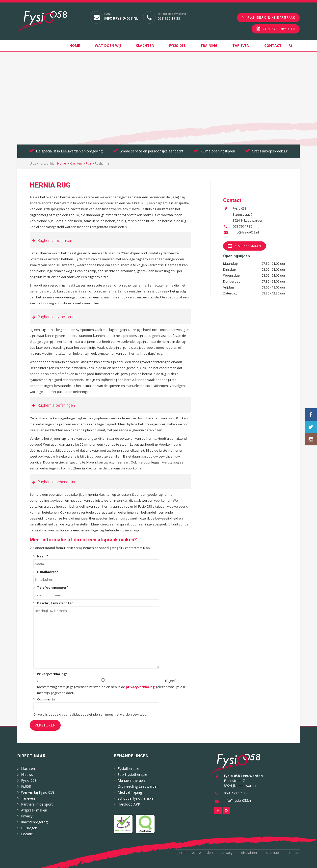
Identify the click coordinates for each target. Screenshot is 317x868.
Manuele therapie (132, 780)
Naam (43, 556)
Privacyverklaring (52, 674)
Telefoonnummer (53, 587)
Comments (46, 699)
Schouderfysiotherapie (136, 798)
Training (209, 45)
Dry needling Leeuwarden (138, 786)
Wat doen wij (108, 45)
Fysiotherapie (128, 768)
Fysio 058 (177, 45)
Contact (273, 45)
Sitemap (272, 853)
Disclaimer (249, 853)
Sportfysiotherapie (132, 774)
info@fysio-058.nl (121, 18)
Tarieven (241, 45)
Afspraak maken (248, 246)
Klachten (145, 45)
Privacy (27, 816)
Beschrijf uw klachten (55, 603)
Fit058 (26, 786)
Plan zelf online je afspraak (271, 17)
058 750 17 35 (169, 18)
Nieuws (27, 774)
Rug (88, 163)
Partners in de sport (37, 804)
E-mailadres (48, 572)
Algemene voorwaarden (194, 853)
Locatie (27, 834)
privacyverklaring (140, 687)
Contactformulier (279, 29)
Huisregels (29, 828)
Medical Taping (130, 792)
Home (75, 45)
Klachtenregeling (34, 822)
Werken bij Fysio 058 (38, 792)
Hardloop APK (129, 804)
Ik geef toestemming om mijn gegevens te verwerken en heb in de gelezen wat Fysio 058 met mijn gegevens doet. (113, 687)
